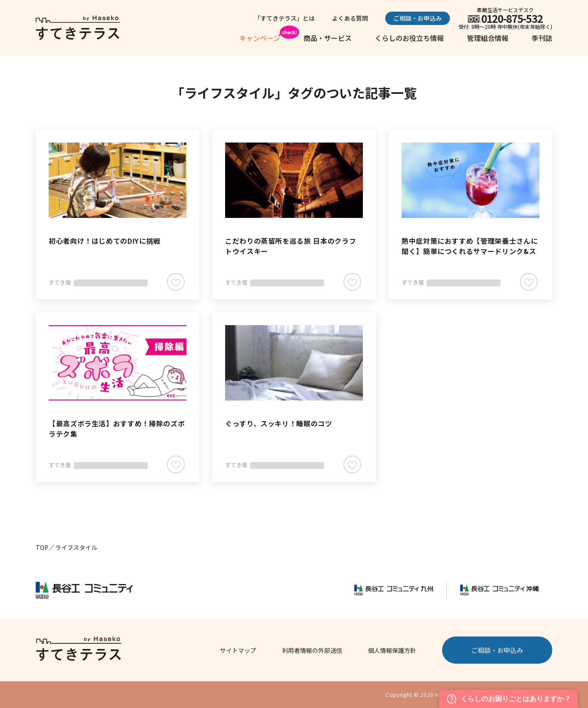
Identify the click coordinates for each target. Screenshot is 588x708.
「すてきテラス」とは (285, 18)
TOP (42, 547)
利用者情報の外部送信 (312, 650)
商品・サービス (328, 38)
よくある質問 (350, 18)
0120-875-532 (512, 18)
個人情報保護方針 (392, 650)
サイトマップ (238, 650)
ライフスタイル (76, 547)
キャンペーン (260, 38)
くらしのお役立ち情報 (409, 38)
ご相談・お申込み (418, 18)
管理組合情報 (488, 38)
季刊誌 (542, 38)
